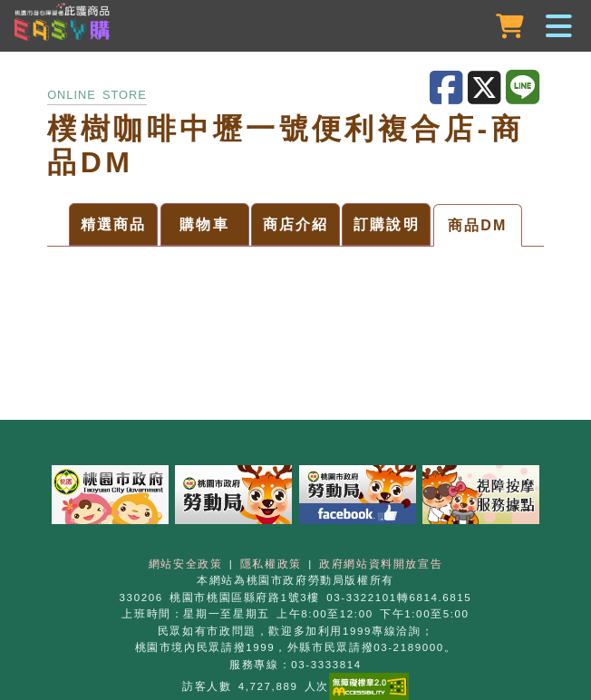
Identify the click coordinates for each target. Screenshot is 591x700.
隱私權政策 (271, 564)
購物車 (204, 224)
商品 (114, 224)
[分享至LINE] (525, 88)
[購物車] (512, 27)
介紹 (296, 224)
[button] (295, 27)
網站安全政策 (186, 564)
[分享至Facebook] (449, 88)
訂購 (387, 224)
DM (478, 225)
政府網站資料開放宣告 (381, 564)
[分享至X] (487, 88)
